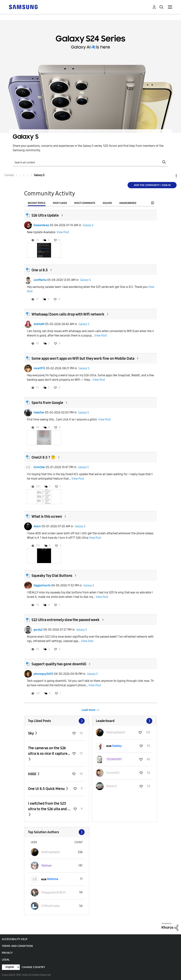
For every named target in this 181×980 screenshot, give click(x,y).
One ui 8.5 (40, 270)
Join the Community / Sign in (152, 185)
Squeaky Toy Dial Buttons (52, 576)
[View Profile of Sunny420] (113, 773)
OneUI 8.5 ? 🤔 (43, 457)
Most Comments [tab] (85, 203)
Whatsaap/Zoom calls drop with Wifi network (68, 314)
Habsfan (39, 412)
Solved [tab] (107, 203)
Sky (31, 733)
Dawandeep (41, 225)
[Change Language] (11, 967)
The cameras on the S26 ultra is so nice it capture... (49, 751)
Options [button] (170, 176)
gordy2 (38, 630)
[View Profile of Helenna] (53, 879)
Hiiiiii (32, 774)
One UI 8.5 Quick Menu (47, 789)
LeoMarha (40, 280)
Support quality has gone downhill (59, 664)
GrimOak (39, 467)
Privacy (7, 953)
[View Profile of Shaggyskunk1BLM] (53, 892)
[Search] (90, 162)
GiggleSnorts (42, 585)
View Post (63, 232)
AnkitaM (39, 324)
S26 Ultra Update (45, 215)
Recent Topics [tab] (37, 203)
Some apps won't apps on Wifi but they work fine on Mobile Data (83, 358)
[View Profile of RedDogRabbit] (116, 732)
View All (57, 721)
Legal (6, 960)
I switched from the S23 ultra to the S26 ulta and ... (49, 806)
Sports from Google (47, 403)
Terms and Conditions (18, 946)
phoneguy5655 (43, 674)
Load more (89, 710)
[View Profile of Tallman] (46, 866)
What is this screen (47, 516)
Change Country (33, 967)
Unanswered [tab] (128, 203)
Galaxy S (88, 225)
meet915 (39, 368)
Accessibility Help (15, 939)
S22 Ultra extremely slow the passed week (66, 620)
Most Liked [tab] (60, 203)
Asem (37, 526)
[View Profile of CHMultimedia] (51, 906)
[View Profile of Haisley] (117, 746)
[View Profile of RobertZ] (112, 786)
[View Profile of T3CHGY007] (114, 759)
